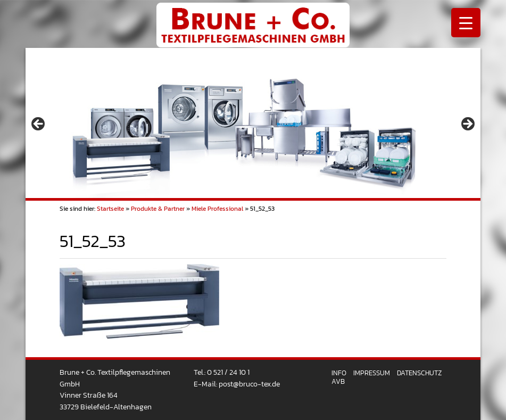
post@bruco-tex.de (249, 384)
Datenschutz (419, 373)
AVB (338, 381)
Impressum (372, 373)
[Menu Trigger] (466, 23)
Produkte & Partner (158, 209)
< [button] (39, 125)
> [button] (467, 125)
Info (339, 373)
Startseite (110, 209)
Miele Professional (217, 209)
